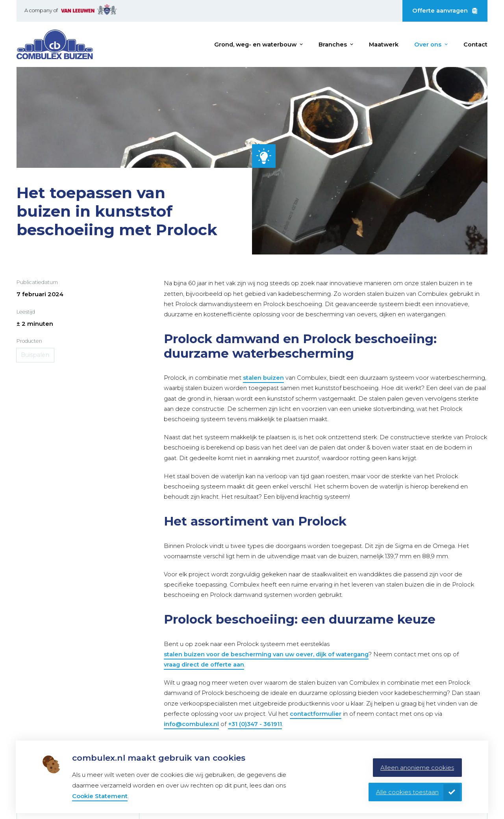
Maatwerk (384, 45)
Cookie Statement (100, 796)
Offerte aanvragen (440, 11)
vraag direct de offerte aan (204, 665)
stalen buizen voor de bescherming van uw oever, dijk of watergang (266, 654)
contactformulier (316, 714)
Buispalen (35, 355)
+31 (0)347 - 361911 (255, 724)
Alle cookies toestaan (407, 792)
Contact (475, 45)
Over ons (428, 45)
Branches (333, 45)
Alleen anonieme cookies (417, 768)
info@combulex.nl (191, 724)
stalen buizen (263, 378)
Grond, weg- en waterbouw (255, 45)
